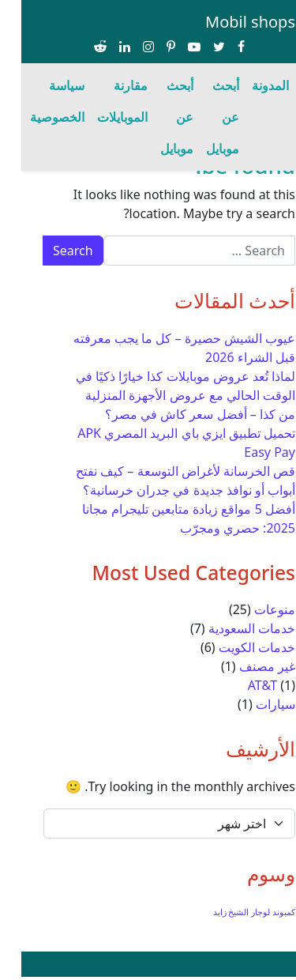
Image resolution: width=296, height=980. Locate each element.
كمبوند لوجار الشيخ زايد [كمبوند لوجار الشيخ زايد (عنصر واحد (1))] (233, 912)
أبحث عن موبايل (201, 117)
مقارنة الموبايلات (101, 101)
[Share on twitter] (198, 47)
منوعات (253, 609)
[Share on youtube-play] (173, 47)
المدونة (249, 85)
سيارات (254, 704)
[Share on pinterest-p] (150, 47)
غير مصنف (246, 666)
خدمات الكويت (236, 647)
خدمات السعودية (230, 628)
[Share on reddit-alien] (79, 47)
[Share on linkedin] (103, 47)
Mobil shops (229, 22)
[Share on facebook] (220, 47)
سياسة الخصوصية (36, 101)
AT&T (241, 685)
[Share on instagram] (127, 47)
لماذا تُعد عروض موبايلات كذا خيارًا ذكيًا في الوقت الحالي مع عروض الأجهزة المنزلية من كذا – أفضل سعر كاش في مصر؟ (164, 395)
